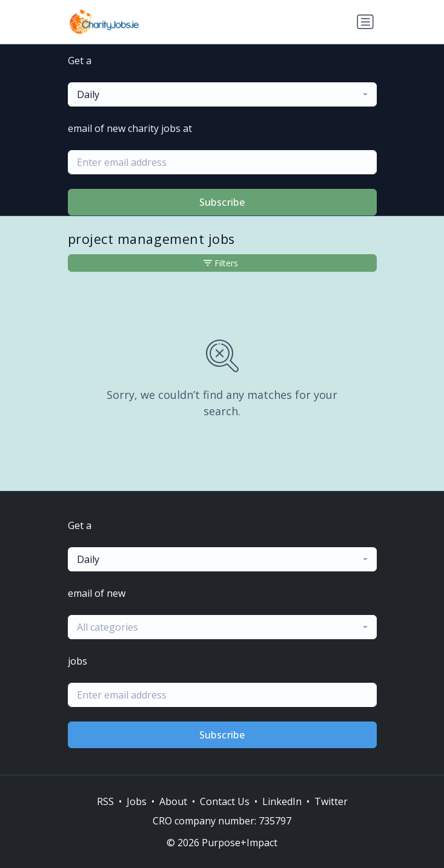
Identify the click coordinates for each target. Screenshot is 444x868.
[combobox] (222, 94)
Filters (221, 263)
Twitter (331, 801)
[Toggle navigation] (365, 22)
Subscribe (222, 202)
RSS (105, 801)
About (173, 801)
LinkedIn (282, 801)
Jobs (137, 801)
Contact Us (225, 801)
